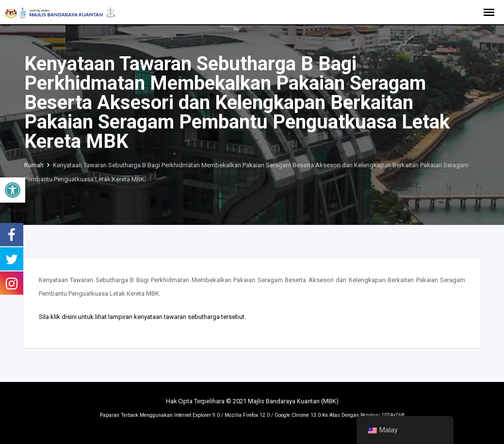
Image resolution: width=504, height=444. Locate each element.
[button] (13, 190)
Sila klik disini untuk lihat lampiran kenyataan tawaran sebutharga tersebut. (142, 317)
